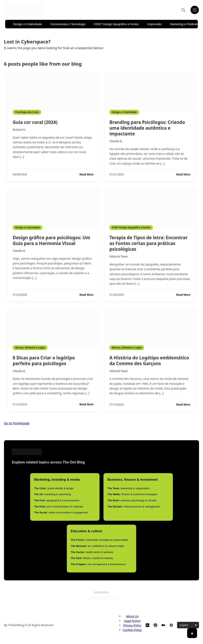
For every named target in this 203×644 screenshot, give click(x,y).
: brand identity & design (54, 488)
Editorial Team (119, 256)
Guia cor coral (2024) (35, 122)
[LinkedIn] (147, 625)
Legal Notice (132, 621)
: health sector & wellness (92, 552)
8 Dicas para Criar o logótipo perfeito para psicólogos (44, 361)
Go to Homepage (17, 423)
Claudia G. (116, 141)
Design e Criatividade (28, 24)
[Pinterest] (155, 625)
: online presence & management (134, 507)
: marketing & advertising (53, 494)
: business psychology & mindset (132, 500)
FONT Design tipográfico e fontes (116, 24)
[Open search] (183, 10)
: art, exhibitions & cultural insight (97, 546)
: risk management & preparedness (98, 564)
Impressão (154, 24)
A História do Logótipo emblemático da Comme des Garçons (149, 361)
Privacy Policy (132, 625)
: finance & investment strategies (132, 494)
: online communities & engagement (61, 512)
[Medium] (163, 625)
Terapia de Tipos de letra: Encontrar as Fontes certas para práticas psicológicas (148, 243)
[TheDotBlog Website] (171, 625)
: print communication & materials (59, 507)
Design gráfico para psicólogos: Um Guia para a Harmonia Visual (51, 240)
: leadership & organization (129, 488)
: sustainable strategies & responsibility (99, 540)
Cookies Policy (132, 630)
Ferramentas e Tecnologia (68, 24)
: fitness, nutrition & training (92, 558)
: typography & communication (57, 500)
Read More (87, 174)
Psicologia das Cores (27, 112)
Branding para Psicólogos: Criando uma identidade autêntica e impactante (147, 128)
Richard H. (19, 130)
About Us (132, 616)
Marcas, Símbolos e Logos (30, 348)
